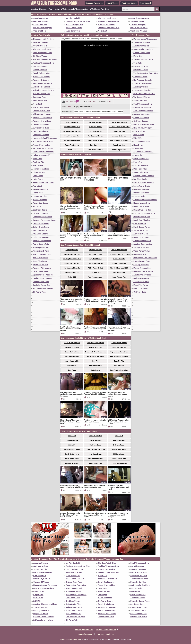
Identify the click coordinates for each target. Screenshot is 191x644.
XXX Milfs (37, 206)
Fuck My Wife (39, 162)
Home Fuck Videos (41, 169)
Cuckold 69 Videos (41, 124)
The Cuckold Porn (41, 258)
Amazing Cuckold (41, 18)
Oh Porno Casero (40, 213)
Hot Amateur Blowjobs (43, 28)
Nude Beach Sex (73, 31)
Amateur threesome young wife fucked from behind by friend (95, 300)
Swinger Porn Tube (41, 128)
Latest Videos (112, 3)
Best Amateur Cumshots (43, 152)
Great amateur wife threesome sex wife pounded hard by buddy (95, 515)
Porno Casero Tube (41, 244)
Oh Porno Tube (39, 292)
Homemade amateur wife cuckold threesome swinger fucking (118, 394)
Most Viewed (145, 3)
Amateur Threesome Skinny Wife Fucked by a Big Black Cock (94, 208)
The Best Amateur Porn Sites (78, 21)
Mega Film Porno (40, 261)
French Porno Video (41, 145)
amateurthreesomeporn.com (70, 639)
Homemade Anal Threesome (45, 138)
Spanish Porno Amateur (43, 275)
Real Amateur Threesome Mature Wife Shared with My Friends (70, 329)
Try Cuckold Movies (106, 25)
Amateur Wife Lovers (42, 268)
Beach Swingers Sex (74, 25)
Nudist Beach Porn (41, 251)
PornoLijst (37, 186)
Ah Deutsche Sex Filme (43, 148)
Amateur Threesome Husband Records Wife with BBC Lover (95, 393)
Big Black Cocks (40, 210)
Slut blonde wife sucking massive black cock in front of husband (71, 208)
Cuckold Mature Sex (41, 285)
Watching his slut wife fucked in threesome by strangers (95, 486)
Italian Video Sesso (41, 271)
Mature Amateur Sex (139, 28)
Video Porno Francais (42, 114)
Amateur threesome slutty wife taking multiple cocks (95, 421)
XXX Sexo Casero (40, 234)
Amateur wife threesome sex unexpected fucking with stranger (118, 515)
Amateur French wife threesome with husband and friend (118, 487)
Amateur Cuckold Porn (43, 118)
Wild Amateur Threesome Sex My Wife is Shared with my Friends (118, 422)
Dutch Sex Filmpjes (41, 131)
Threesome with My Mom (44, 39)
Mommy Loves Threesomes (145, 39)
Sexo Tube (37, 159)
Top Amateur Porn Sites (43, 142)
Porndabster (38, 165)
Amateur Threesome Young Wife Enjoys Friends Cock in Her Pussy (118, 301)
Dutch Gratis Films (41, 224)
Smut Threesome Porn (140, 18)
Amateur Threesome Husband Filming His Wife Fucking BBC (95, 328)
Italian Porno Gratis (41, 237)
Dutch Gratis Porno (41, 227)
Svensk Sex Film (40, 25)
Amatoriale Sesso (40, 203)
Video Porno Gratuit (74, 28)
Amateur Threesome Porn (84, 630)
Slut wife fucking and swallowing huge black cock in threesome (71, 394)
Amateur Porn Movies (42, 241)
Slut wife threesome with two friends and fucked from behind (119, 235)
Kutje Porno (38, 179)
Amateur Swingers (138, 25)
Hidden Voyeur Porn (41, 111)
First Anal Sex (39, 172)
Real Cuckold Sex (40, 265)
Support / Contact (84, 634)
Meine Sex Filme (40, 200)
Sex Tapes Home (40, 230)
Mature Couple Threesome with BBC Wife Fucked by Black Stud (72, 422)
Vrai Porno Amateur (139, 31)
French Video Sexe (41, 282)
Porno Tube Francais (42, 254)
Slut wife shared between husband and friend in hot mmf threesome (119, 329)
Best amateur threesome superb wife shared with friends (72, 486)
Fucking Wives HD (41, 247)
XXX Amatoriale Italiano (43, 289)
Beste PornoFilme (41, 189)
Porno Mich (38, 193)
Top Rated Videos (129, 3)
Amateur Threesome (94, 3)
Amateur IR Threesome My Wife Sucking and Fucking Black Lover (72, 236)
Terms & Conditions (106, 634)
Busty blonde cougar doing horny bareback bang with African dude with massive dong (117, 209)
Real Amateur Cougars (42, 278)
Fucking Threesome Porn (109, 21)
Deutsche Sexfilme (41, 135)
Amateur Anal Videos (42, 121)
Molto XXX (102, 31)
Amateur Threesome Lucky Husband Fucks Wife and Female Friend (70, 515)
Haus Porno (38, 176)
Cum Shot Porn (40, 31)
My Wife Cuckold (73, 18)
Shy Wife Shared (137, 21)
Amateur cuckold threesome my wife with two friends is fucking (94, 236)
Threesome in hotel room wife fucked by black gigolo (71, 300)
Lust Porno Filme (40, 196)
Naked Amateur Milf (41, 155)
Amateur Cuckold (86, 107)
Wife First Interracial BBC (109, 28)
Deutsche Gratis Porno (43, 217)
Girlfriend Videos (41, 21)
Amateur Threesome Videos (45, 220)
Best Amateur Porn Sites (43, 183)
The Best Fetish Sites (107, 18)
